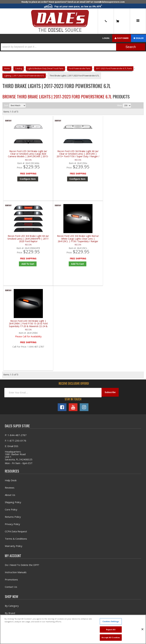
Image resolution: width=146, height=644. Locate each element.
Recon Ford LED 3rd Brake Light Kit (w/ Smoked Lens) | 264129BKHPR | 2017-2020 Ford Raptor (92, 156)
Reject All (111, 629)
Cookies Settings (111, 621)
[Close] (142, 629)
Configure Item (22, 181)
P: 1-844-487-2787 (16, 357)
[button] (73, 47)
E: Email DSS (12, 368)
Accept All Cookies (111, 637)
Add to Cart (92, 181)
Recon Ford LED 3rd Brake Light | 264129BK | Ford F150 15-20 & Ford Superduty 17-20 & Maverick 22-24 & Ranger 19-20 (21, 243)
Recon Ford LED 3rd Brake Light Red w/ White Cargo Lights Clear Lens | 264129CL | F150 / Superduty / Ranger (127, 156)
